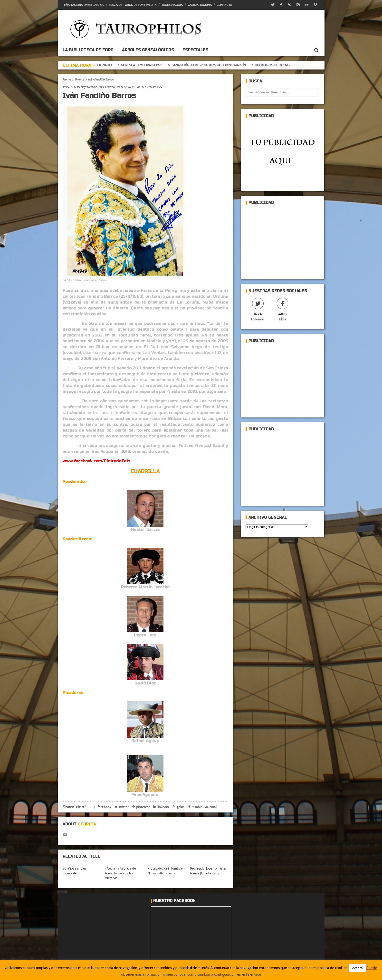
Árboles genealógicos (148, 50)
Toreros (79, 79)
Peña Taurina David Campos (83, 5)
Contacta (224, 5)
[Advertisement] (282, 240)
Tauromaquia (172, 5)
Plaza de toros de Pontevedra (133, 5)
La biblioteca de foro (88, 50)
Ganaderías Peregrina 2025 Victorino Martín (211, 65)
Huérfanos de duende (276, 65)
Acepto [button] (358, 968)
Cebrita (109, 87)
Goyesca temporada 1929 (144, 65)
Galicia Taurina (200, 5)
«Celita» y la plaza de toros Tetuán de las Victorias (120, 873)
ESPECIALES (195, 50)
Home (67, 79)
